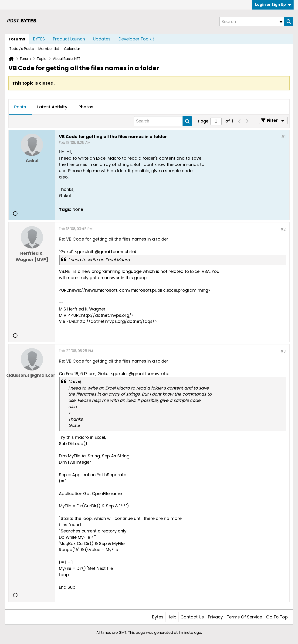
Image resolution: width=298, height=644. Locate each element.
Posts (20, 107)
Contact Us (192, 617)
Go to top (277, 617)
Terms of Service (244, 617)
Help (172, 617)
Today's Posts (22, 49)
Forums (17, 39)
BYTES (39, 39)
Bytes (158, 617)
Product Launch (69, 39)
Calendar (72, 49)
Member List (49, 49)
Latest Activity (52, 107)
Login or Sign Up (273, 5)
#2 (283, 229)
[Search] (252, 21)
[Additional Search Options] (281, 21)
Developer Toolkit (136, 39)
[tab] (20, 107)
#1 (283, 137)
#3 (283, 351)
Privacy (215, 617)
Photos (86, 107)
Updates (102, 39)
